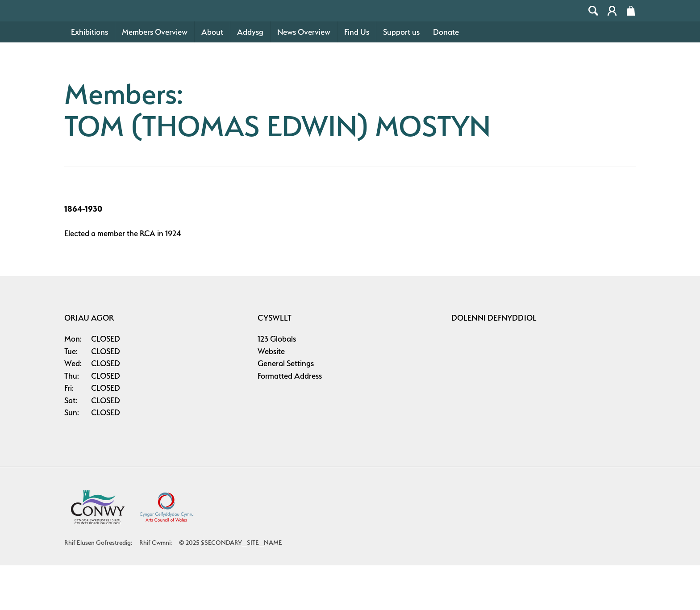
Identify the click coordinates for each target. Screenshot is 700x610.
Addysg (250, 77)
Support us (401, 77)
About (212, 77)
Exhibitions (90, 77)
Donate (446, 77)
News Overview (304, 77)
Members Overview (155, 77)
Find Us (357, 77)
